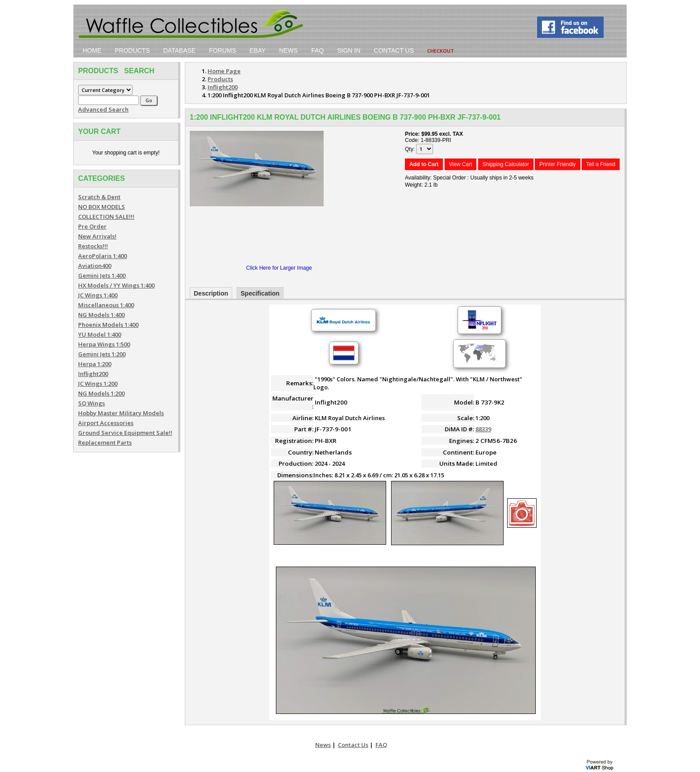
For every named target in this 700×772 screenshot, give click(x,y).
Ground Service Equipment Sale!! (125, 433)
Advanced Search (103, 109)
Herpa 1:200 (95, 364)
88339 (483, 429)
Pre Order (92, 226)
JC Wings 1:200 (98, 384)
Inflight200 (93, 374)
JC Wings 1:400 (98, 295)
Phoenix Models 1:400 (108, 325)
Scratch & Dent (99, 197)
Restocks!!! (93, 246)
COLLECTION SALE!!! (106, 217)
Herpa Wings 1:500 (104, 344)
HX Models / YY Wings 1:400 (116, 285)
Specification (260, 293)
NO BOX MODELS (102, 207)
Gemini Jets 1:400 (102, 275)
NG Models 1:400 (101, 315)
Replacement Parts (105, 442)
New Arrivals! (97, 236)
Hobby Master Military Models (121, 413)
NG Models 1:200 (101, 393)
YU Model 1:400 (100, 334)
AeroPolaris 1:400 (102, 256)
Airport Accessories (106, 423)
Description (211, 293)
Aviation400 (95, 266)
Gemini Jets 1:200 (102, 354)
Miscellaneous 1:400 (106, 305)
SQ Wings (92, 403)
